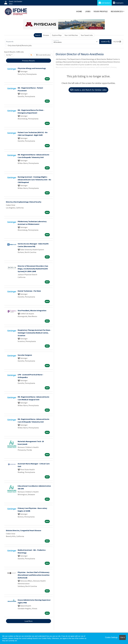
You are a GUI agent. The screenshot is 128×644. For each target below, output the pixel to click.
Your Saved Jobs (87, 35)
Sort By (9, 55)
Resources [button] (117, 11)
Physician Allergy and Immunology (32, 68)
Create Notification (43, 55)
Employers (118, 3)
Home (79, 11)
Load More (29, 621)
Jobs (88, 11)
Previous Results (28, 61)
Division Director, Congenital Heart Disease (24, 530)
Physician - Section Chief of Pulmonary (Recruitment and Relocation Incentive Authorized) (34, 575)
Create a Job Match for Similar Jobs (88, 90)
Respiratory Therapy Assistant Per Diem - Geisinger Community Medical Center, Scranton (34, 333)
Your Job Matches (71, 35)
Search (38, 35)
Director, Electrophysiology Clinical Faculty (24, 202)
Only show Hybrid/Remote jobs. (20, 45)
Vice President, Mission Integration (32, 310)
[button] (117, 42)
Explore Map (57, 35)
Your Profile (101, 11)
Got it (123, 637)
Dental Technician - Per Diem (29, 291)
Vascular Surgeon (25, 355)
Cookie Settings (111, 637)
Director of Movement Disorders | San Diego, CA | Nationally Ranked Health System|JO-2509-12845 (33, 269)
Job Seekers (105, 3)
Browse (46, 35)
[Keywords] (29, 42)
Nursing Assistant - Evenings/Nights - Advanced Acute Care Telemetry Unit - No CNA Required (34, 180)
